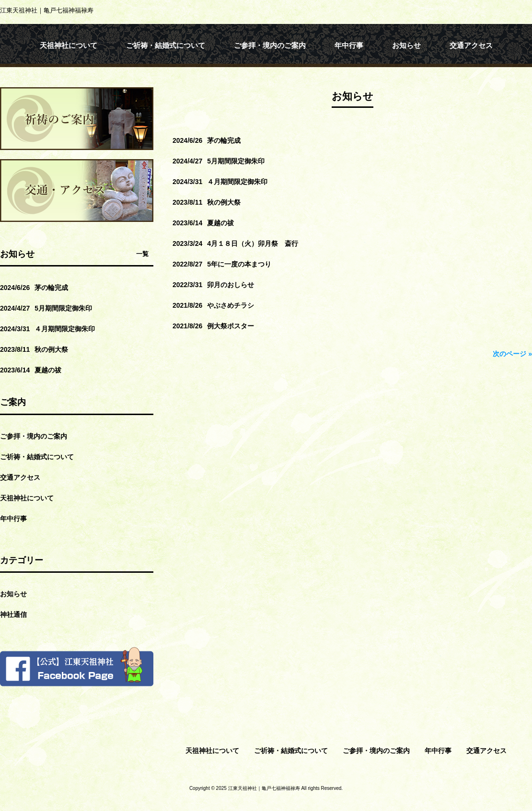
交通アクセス (20, 477)
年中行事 (13, 519)
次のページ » (512, 354)
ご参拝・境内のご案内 (34, 436)
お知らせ (13, 594)
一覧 (142, 254)
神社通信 (13, 614)
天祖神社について (27, 498)
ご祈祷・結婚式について (37, 457)
